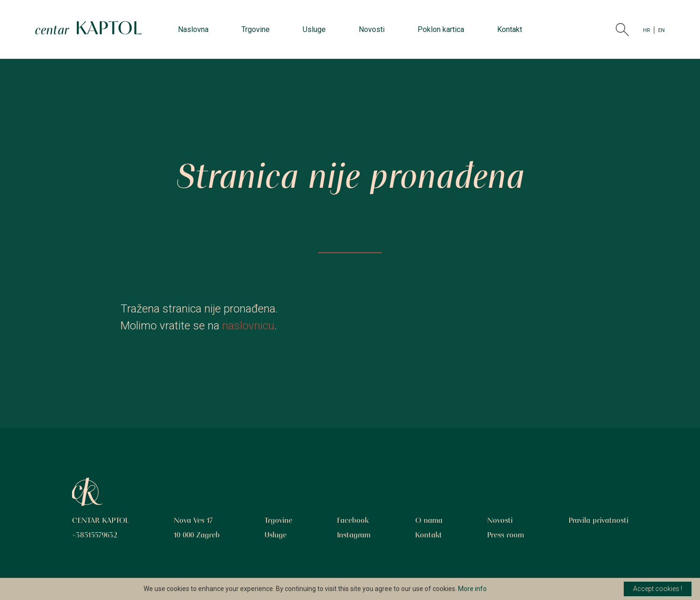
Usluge (314, 29)
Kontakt (510, 29)
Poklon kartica (441, 29)
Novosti (372, 29)
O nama (429, 521)
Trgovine (256, 29)
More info (472, 589)
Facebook (353, 521)
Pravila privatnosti (599, 521)
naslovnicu (248, 326)
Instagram (354, 536)
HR (647, 30)
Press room (506, 536)
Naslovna (193, 29)
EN (661, 30)
